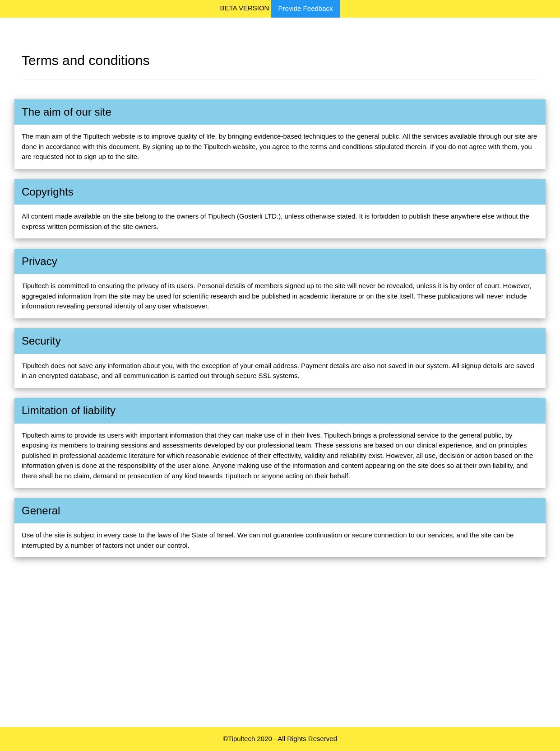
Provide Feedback (306, 8)
